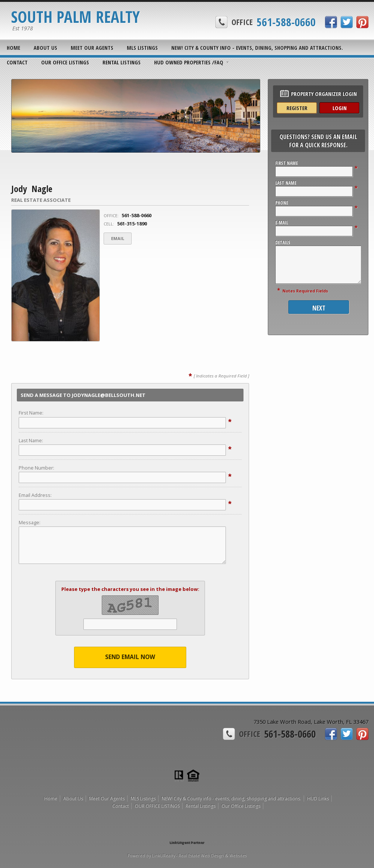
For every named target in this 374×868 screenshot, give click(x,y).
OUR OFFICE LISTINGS (65, 62)
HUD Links (318, 799)
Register (297, 108)
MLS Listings (142, 48)
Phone (282, 203)
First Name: (31, 413)
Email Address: (35, 495)
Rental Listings (122, 62)
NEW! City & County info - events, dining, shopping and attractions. (257, 48)
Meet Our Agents (92, 48)
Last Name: (31, 440)
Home (13, 48)
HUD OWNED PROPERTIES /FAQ (189, 62)
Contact (17, 62)
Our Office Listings (241, 806)
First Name (286, 163)
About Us (45, 48)
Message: (30, 522)
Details (283, 242)
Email (118, 238)
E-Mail (282, 223)
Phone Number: (36, 468)
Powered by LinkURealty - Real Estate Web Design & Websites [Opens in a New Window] (187, 856)
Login (340, 108)
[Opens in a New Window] (187, 832)
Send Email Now (130, 657)
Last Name (286, 183)
